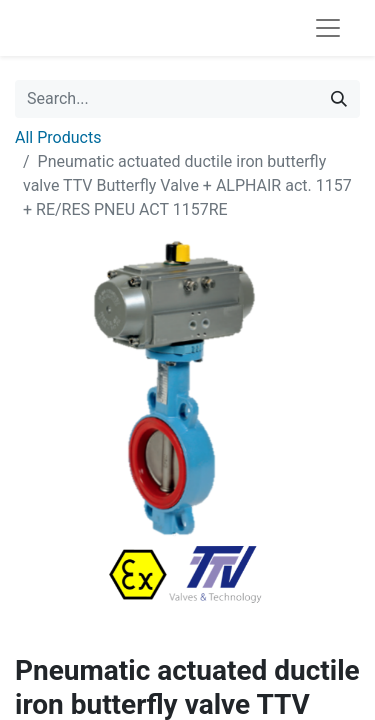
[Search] (339, 99)
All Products (58, 137)
